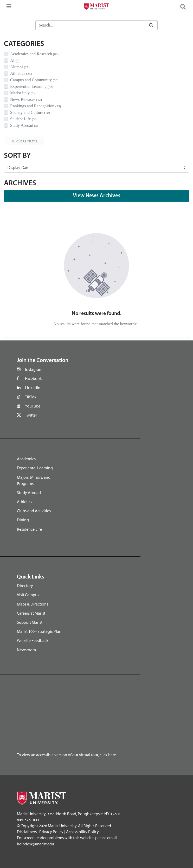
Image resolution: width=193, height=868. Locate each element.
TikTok (31, 397)
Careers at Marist (31, 613)
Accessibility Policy (82, 832)
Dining (23, 520)
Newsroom (26, 650)
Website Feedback (33, 640)
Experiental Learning (35, 468)
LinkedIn (33, 387)
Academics (26, 459)
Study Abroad (29, 492)
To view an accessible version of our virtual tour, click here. (67, 755)
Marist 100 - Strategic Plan (39, 631)
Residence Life (29, 529)
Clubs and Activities (34, 511)
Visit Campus (28, 595)
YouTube (33, 406)
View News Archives (97, 196)
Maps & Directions (33, 604)
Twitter (31, 415)
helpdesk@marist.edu (36, 844)
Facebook (33, 378)
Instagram (34, 369)
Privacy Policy (51, 832)
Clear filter (25, 141)
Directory (25, 586)
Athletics (24, 502)
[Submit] (151, 25)
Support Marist (30, 622)
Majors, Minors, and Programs (34, 480)
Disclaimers (27, 832)
